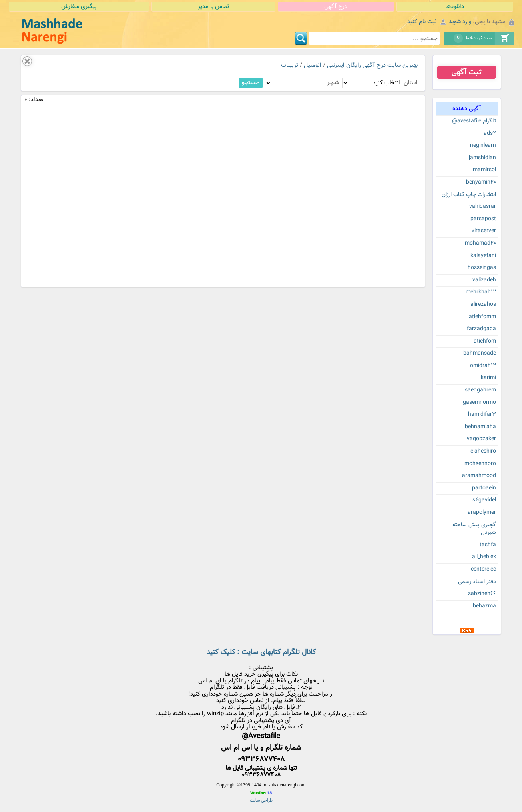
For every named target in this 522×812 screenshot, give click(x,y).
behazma (484, 606)
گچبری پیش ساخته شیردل (474, 529)
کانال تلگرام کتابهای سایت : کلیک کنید (261, 652)
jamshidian (482, 158)
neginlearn (483, 146)
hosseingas (482, 268)
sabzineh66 (482, 594)
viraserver (484, 231)
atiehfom (485, 341)
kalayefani (483, 256)
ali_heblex (484, 557)
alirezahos (483, 305)
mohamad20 (480, 243)
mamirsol (484, 170)
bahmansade (480, 353)
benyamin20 (481, 182)
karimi (488, 378)
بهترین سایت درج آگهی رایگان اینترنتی (372, 65)
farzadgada (481, 329)
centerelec (483, 569)
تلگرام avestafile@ (474, 121)
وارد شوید (460, 22)
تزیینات (290, 65)
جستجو (250, 83)
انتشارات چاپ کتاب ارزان (469, 195)
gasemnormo (479, 403)
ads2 (490, 134)
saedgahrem (480, 390)
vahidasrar (483, 207)
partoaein (484, 488)
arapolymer (482, 513)
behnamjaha (480, 427)
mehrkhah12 (481, 292)
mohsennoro (480, 464)
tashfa (488, 545)
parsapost (483, 219)
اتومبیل (313, 65)
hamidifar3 (482, 415)
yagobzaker (481, 439)
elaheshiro (483, 451)
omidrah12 (483, 366)
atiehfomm (482, 317)
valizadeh (484, 280)
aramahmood (479, 476)
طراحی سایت (261, 801)
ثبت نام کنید (422, 22)
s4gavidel (484, 500)
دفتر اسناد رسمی (477, 582)
